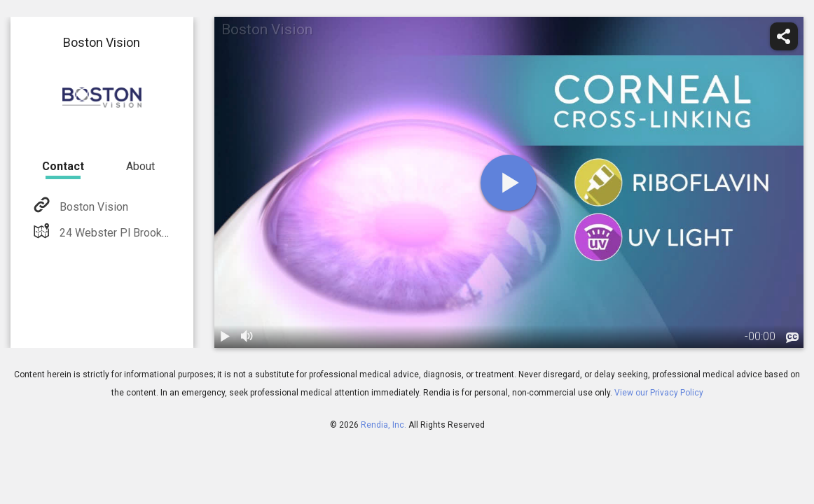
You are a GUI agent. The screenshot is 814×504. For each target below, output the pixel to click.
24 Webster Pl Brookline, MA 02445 (146, 233)
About (140, 166)
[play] (509, 183)
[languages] (792, 338)
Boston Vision (92, 207)
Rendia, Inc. (384, 425)
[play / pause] (226, 337)
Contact (63, 166)
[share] (784, 36)
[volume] (248, 337)
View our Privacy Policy (659, 393)
